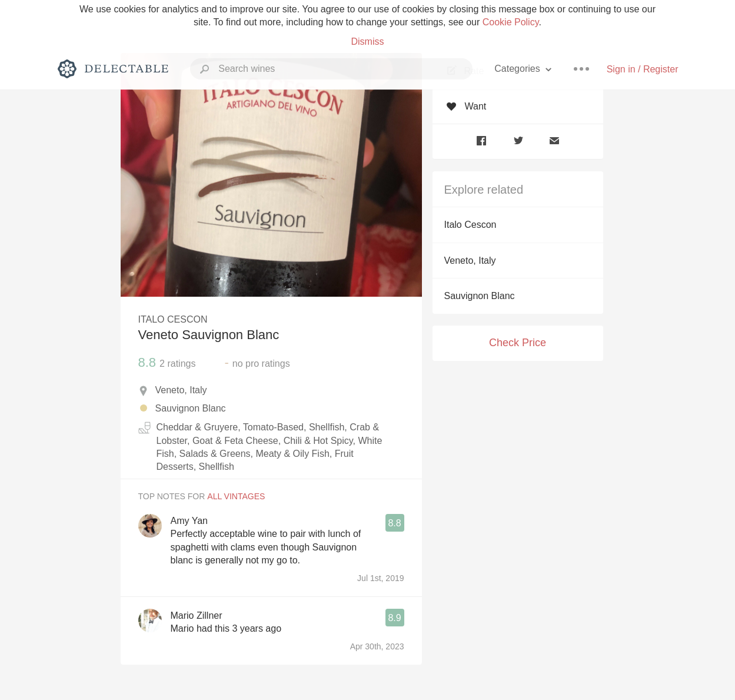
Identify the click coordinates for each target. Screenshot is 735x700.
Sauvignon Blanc (480, 296)
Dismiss (368, 42)
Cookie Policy (511, 22)
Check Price (518, 343)
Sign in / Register (643, 69)
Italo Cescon (470, 225)
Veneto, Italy (470, 261)
